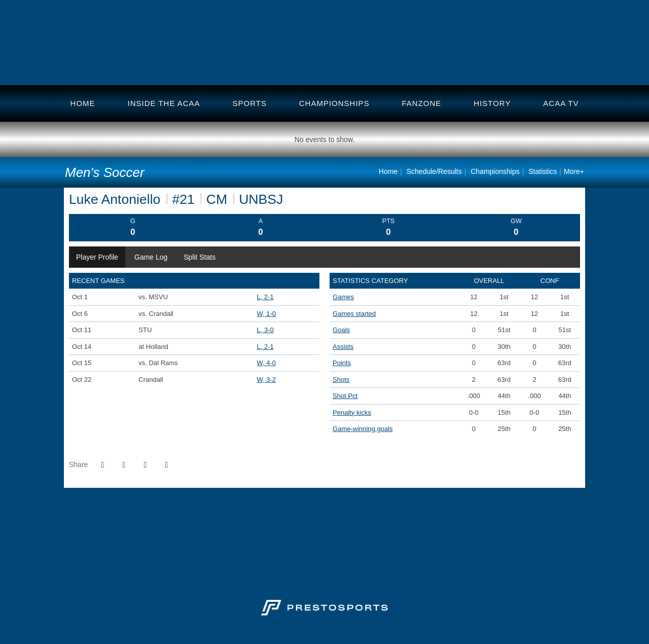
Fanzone (422, 103)
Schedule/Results (434, 171)
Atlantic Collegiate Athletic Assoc (324, 43)
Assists (343, 347)
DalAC (177, 64)
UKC (483, 64)
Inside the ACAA (164, 103)
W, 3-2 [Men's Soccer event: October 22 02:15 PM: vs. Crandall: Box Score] (266, 380)
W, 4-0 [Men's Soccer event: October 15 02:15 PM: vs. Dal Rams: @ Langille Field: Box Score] (266, 363)
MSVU (567, 64)
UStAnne (438, 64)
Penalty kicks (352, 413)
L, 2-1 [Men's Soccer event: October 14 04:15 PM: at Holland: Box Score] (265, 347)
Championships (334, 103)
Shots (341, 380)
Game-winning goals (363, 429)
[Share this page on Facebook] (102, 465)
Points (342, 363)
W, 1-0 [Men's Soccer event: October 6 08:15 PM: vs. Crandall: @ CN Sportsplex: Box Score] (266, 314)
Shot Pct (345, 396)
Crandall (136, 64)
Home (83, 103)
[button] (166, 465)
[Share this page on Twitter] (124, 465)
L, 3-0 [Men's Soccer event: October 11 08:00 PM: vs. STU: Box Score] (265, 330)
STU (526, 64)
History (492, 103)
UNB (94, 64)
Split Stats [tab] (200, 257)
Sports (249, 103)
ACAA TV (561, 103)
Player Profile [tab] (97, 257)
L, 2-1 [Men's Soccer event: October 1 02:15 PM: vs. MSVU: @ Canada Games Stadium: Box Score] (265, 297)
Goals (341, 330)
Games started (354, 314)
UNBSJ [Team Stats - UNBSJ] (261, 199)
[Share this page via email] (145, 465)
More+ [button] (574, 171)
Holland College (395, 64)
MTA (256, 64)
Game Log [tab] (151, 257)
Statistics (543, 171)
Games (343, 297)
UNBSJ (215, 64)
